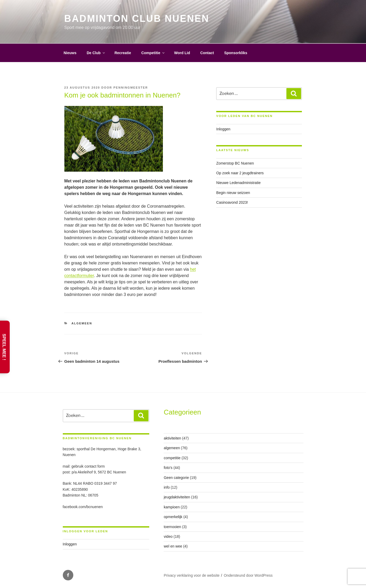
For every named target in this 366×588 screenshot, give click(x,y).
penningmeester (131, 88)
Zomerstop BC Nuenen (235, 163)
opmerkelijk (173, 517)
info (167, 487)
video (168, 536)
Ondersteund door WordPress (248, 575)
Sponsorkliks (236, 53)
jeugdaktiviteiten (177, 497)
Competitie (153, 53)
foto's (168, 468)
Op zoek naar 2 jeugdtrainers (240, 173)
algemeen (82, 323)
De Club (96, 53)
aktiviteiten (172, 438)
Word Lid (182, 53)
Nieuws (70, 53)
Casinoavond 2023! (232, 202)
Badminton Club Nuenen (137, 19)
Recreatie (123, 53)
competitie (172, 458)
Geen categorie (176, 478)
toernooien (172, 527)
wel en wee (173, 546)
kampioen (172, 507)
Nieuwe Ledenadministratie (238, 183)
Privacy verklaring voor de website (192, 575)
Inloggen (223, 129)
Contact (207, 53)
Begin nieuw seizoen (233, 193)
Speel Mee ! (4, 347)
